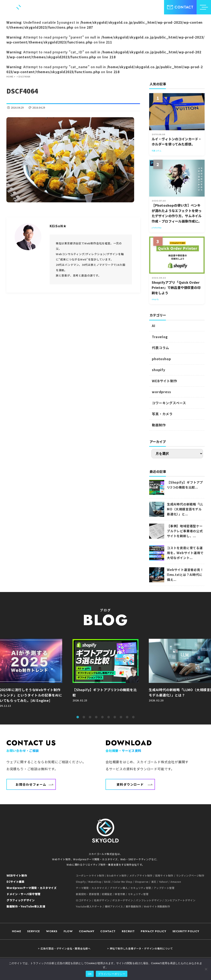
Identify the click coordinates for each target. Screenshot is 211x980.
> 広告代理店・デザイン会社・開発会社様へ (64, 948)
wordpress (161, 392)
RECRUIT (128, 931)
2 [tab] (84, 717)
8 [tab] (121, 717)
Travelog (160, 337)
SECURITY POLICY (186, 931)
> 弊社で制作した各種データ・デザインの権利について (140, 948)
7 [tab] (115, 717)
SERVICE (34, 931)
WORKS (52, 931)
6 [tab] (109, 717)
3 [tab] (90, 717)
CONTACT (108, 931)
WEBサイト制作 (164, 381)
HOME (17, 931)
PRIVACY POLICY (153, 931)
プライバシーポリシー (112, 974)
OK (90, 974)
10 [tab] (133, 717)
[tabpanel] (105, 675)
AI (154, 326)
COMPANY (87, 931)
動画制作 (159, 425)
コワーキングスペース (169, 403)
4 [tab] (96, 717)
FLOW (68, 931)
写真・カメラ (162, 414)
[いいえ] (206, 969)
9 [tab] (127, 717)
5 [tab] (102, 717)
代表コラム (161, 348)
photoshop (161, 359)
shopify (159, 370)
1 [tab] (78, 717)
